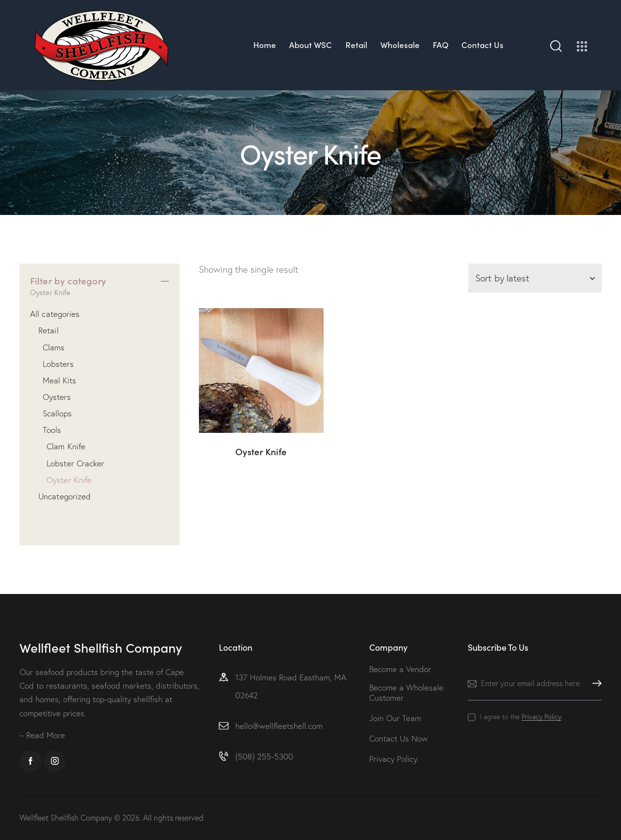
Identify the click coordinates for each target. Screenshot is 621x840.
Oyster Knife (261, 452)
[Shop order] (535, 278)
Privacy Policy (541, 717)
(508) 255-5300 (264, 756)
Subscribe (594, 684)
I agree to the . (521, 717)
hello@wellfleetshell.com (279, 726)
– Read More (42, 735)
